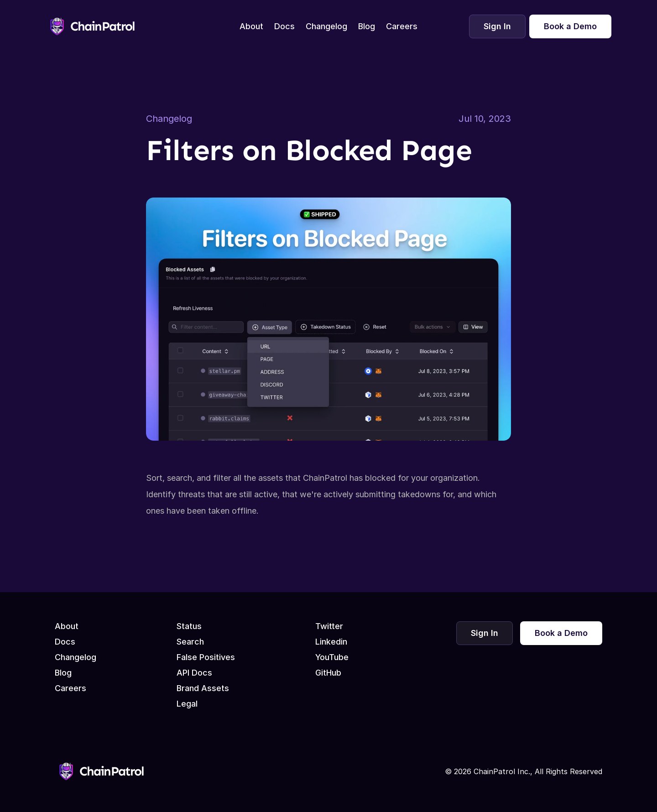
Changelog (169, 119)
